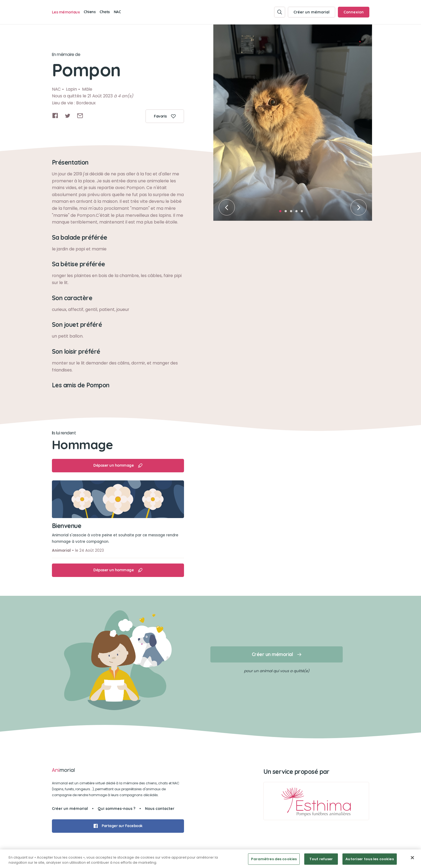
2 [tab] (287, 213)
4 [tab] (298, 213)
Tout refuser (321, 859)
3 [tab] (293, 213)
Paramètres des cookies (274, 859)
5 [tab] (303, 213)
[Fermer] (412, 858)
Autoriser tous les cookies (369, 859)
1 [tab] (282, 213)
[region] (210, 859)
